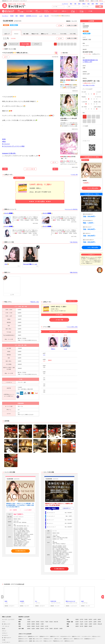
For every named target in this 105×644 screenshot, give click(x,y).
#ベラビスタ (6, 135)
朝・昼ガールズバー (7, 629)
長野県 (99, 613)
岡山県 (38, 617)
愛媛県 (86, 617)
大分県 (47, 619)
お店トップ (7, 25)
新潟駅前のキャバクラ (90, 630)
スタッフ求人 (73, 25)
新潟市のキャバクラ (23, 630)
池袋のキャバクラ (76, 627)
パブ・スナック (6, 617)
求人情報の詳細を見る (20, 542)
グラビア (37, 35)
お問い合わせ (70, 641)
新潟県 (77, 613)
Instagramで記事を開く (9, 144)
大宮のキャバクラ (96, 627)
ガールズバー (5, 626)
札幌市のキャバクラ (55, 627)
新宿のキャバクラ (23, 627)
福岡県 (29, 619)
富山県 (81, 613)
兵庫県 (90, 615)
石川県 (86, 613)
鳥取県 (29, 617)
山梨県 (95, 613)
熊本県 (42, 619)
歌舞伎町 (22, 7)
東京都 (12, 7)
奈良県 (95, 615)
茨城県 (29, 613)
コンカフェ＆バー (6, 633)
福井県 (90, 613)
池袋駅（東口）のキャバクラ (36, 632)
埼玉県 (42, 613)
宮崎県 (51, 619)
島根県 (33, 617)
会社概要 (63, 641)
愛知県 (38, 615)
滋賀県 (77, 615)
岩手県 (81, 610)
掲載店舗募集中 (49, 641)
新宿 (17, 7)
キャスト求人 (63, 25)
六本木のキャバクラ (48, 630)
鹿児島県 (56, 619)
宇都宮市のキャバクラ (58, 632)
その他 (4, 631)
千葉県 (47, 613)
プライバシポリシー (39, 641)
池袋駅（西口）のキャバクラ (36, 630)
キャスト (16, 25)
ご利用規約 (31, 641)
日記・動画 (26, 25)
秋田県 (90, 610)
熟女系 (4, 619)
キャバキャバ (5, 7)
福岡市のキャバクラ (68, 630)
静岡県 (33, 615)
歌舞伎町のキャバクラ (33, 627)
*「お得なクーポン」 (87, 74)
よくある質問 (57, 641)
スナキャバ (5, 624)
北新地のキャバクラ (44, 627)
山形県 (95, 610)
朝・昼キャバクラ (6, 615)
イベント (54, 25)
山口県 (47, 617)
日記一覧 (46, 7)
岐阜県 (29, 615)
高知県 (90, 617)
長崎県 (38, 619)
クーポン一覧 (59, 311)
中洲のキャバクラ (48, 632)
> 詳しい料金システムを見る (89, 76)
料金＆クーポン (35, 25)
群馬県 (38, 613)
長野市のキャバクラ (69, 632)
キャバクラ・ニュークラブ (8, 610)
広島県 (42, 617)
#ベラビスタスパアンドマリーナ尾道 (13, 137)
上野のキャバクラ (58, 630)
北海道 (29, 610)
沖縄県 (61, 619)
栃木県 (33, 613)
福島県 (99, 610)
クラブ (4, 613)
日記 (25, 35)
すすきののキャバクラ (66, 627)
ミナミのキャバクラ (86, 627)
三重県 (42, 615)
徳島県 (77, 617)
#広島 (4, 130)
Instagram (55, 35)
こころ (41, 7)
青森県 (77, 610)
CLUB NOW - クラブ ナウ (32, 7)
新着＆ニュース (45, 25)
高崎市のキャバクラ (79, 630)
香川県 (81, 617)
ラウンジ (4, 622)
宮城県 (86, 610)
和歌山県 (100, 615)
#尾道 (4, 132)
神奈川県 (56, 613)
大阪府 (86, 615)
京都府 (81, 615)
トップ (14, 35)
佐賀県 (33, 619)
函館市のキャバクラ (23, 632)
